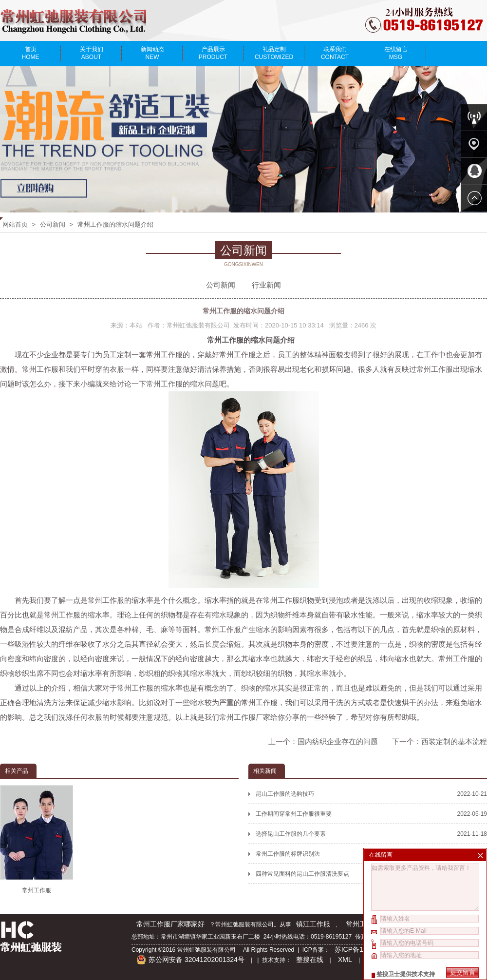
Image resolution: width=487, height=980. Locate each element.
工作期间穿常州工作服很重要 (371, 814)
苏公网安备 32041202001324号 (190, 960)
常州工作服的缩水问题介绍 (115, 224)
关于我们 (91, 53)
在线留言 (396, 53)
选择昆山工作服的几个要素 (371, 834)
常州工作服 (164, 384)
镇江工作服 (313, 924)
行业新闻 (266, 285)
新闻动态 (152, 53)
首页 (30, 53)
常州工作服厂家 (245, 717)
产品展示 (213, 53)
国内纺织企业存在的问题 (338, 741)
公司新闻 (53, 224)
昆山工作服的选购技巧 (371, 794)
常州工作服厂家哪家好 (170, 924)
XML (345, 960)
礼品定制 (274, 53)
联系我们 (335, 53)
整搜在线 (310, 960)
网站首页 (15, 224)
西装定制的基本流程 (454, 741)
